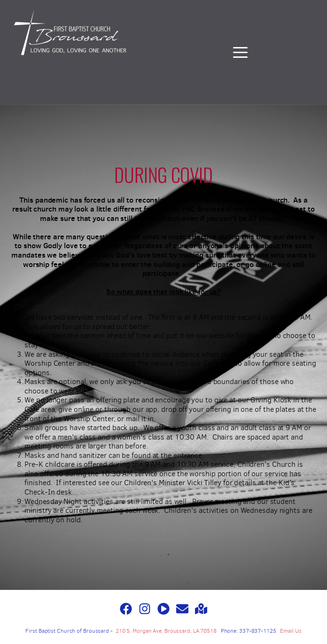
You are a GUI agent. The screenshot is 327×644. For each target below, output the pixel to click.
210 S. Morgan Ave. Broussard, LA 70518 (166, 631)
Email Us (291, 631)
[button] (240, 52)
